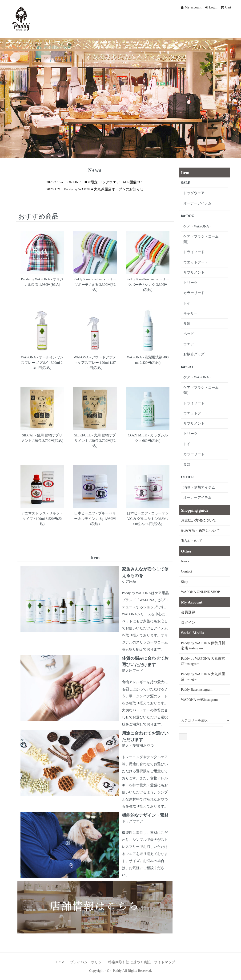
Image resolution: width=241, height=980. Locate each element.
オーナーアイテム (197, 203)
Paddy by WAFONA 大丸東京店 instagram (203, 661)
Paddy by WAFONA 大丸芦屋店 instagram (203, 677)
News (185, 561)
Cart (226, 7)
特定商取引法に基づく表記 (129, 962)
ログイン (188, 623)
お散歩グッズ (194, 354)
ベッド (189, 334)
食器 (187, 324)
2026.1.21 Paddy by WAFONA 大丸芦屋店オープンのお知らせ (95, 189)
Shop (185, 582)
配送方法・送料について (200, 531)
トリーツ (190, 283)
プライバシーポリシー (88, 962)
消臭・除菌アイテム (199, 487)
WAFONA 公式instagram (199, 700)
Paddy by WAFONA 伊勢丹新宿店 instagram (203, 646)
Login (211, 7)
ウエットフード (196, 262)
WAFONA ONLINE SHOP (200, 592)
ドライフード (194, 252)
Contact (187, 571)
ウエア (189, 344)
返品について (192, 541)
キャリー (190, 313)
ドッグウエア (194, 193)
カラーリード (194, 293)
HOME (61, 962)
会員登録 (188, 612)
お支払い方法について (199, 520)
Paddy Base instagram (197, 690)
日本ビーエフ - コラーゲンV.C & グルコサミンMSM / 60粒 (148, 519)
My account (191, 7)
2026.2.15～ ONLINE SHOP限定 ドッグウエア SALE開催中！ (95, 182)
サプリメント (194, 272)
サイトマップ (165, 962)
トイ (187, 303)
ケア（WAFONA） (198, 226)
